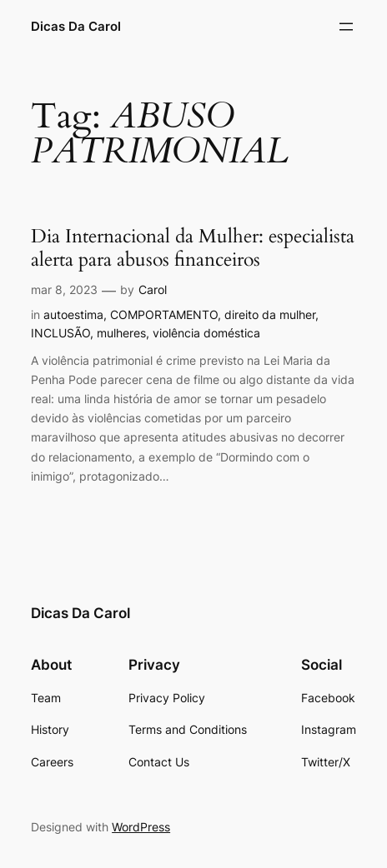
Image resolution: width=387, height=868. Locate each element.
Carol (153, 289)
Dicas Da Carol (76, 27)
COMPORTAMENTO (164, 314)
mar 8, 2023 (64, 289)
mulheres (121, 333)
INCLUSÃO (60, 333)
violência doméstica (206, 333)
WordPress (141, 827)
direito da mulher (270, 314)
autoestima (73, 314)
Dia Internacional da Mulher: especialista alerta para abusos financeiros (193, 248)
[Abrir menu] (346, 27)
